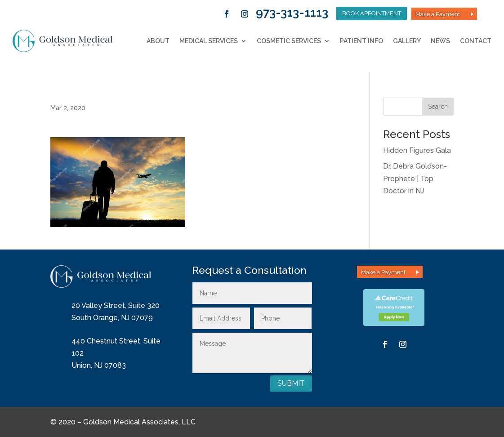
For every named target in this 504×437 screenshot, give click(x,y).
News (440, 41)
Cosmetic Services (289, 41)
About (158, 41)
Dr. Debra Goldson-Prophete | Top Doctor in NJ (415, 178)
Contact (476, 41)
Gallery (407, 41)
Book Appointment (372, 13)
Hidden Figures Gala (417, 150)
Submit (291, 383)
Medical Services (209, 41)
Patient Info (361, 41)
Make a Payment (438, 14)
